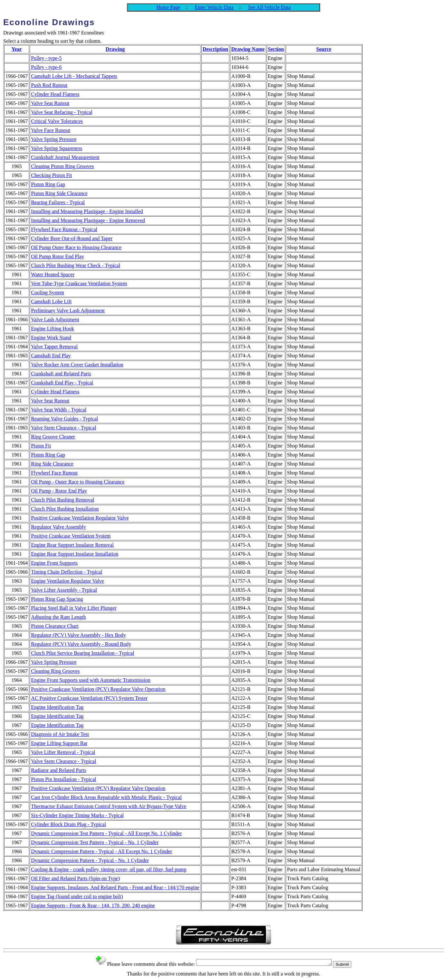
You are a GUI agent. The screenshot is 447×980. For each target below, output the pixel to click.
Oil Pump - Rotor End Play (59, 491)
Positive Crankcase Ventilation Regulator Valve (80, 518)
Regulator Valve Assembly (58, 527)
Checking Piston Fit (51, 175)
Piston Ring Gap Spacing (57, 599)
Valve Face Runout (51, 130)
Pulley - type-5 (46, 58)
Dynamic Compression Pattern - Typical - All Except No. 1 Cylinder (101, 851)
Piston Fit (41, 446)
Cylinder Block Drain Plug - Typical (68, 824)
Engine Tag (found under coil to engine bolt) (77, 896)
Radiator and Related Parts (58, 770)
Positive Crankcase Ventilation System (71, 536)
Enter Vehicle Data (214, 7)
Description (215, 49)
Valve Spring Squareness (57, 148)
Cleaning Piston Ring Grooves (62, 166)
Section (276, 49)
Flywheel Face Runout (54, 473)
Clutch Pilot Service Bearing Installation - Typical (82, 653)
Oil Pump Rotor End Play (57, 256)
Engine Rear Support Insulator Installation (75, 554)
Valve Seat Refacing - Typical (62, 112)
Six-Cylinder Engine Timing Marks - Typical (77, 815)
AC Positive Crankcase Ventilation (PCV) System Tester (89, 698)
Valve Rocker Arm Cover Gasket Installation (77, 365)
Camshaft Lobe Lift (51, 302)
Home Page (168, 7)
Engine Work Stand (51, 338)
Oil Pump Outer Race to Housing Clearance (76, 247)
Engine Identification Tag (57, 707)
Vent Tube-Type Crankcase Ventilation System (79, 283)
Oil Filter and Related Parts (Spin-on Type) (75, 878)
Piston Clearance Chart (55, 626)
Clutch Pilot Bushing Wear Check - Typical (76, 265)
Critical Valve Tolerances (57, 121)
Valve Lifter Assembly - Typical (64, 590)
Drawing (115, 49)
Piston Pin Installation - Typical (63, 779)
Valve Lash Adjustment (55, 320)
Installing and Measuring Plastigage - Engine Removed (88, 220)
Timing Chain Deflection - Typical (67, 572)
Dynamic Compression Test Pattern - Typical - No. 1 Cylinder (95, 842)
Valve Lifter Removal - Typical (63, 752)
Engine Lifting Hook (52, 329)
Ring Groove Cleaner (53, 437)
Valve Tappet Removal (54, 347)
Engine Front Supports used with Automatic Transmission (91, 680)
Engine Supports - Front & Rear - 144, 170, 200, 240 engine (93, 905)
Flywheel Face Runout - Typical (64, 229)
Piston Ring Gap (48, 184)
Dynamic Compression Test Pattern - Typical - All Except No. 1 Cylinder (106, 833)
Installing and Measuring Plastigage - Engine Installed (87, 211)
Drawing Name (248, 49)
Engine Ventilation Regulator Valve (67, 581)
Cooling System (48, 292)
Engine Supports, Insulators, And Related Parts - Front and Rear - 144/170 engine (115, 887)
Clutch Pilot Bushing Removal (62, 500)
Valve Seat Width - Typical (59, 410)
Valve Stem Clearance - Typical (63, 428)
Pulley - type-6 (46, 67)
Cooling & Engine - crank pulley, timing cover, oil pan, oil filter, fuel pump (109, 869)
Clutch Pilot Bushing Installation (65, 509)
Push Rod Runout (49, 85)
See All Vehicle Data (269, 7)
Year (17, 49)
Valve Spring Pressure (54, 139)
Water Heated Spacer (53, 274)
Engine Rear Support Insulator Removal (72, 545)
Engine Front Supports (54, 563)
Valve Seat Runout (50, 103)
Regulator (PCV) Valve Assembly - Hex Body (78, 635)
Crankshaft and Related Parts (61, 374)
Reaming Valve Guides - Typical (64, 419)
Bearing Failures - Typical (58, 202)
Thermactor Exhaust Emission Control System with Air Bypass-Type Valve (109, 806)
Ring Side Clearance (52, 464)
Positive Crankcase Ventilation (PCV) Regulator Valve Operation (98, 689)
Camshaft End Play (51, 356)
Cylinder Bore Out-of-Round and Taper (72, 238)
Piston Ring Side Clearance (59, 193)
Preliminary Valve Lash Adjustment (68, 311)
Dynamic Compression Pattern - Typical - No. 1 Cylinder (90, 860)
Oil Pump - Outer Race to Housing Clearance (78, 482)
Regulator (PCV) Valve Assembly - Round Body (81, 644)
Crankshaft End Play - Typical (62, 383)
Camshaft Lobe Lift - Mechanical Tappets (74, 76)
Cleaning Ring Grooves (55, 671)
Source (324, 49)
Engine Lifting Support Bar (59, 743)
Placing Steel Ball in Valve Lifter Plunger (74, 608)
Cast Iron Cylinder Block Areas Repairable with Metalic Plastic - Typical (106, 797)
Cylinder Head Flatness (55, 94)
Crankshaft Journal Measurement (65, 157)
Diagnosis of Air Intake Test (60, 734)
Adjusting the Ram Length (58, 617)
